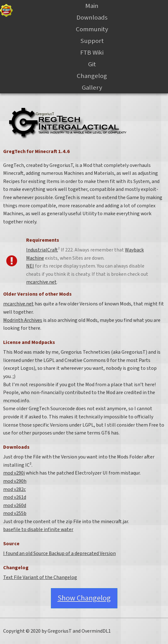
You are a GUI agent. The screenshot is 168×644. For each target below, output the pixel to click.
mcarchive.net (41, 282)
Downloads (92, 18)
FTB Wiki (92, 53)
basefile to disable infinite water (38, 529)
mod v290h (15, 481)
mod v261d (15, 497)
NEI (30, 266)
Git (92, 64)
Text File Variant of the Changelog (40, 577)
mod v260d (15, 505)
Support (92, 41)
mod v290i (14, 473)
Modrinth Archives (23, 320)
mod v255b (15, 513)
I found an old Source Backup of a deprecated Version (59, 553)
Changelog (92, 76)
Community (92, 29)
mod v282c (14, 489)
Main (92, 6)
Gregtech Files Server (6, 10)
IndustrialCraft (42, 250)
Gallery (92, 88)
